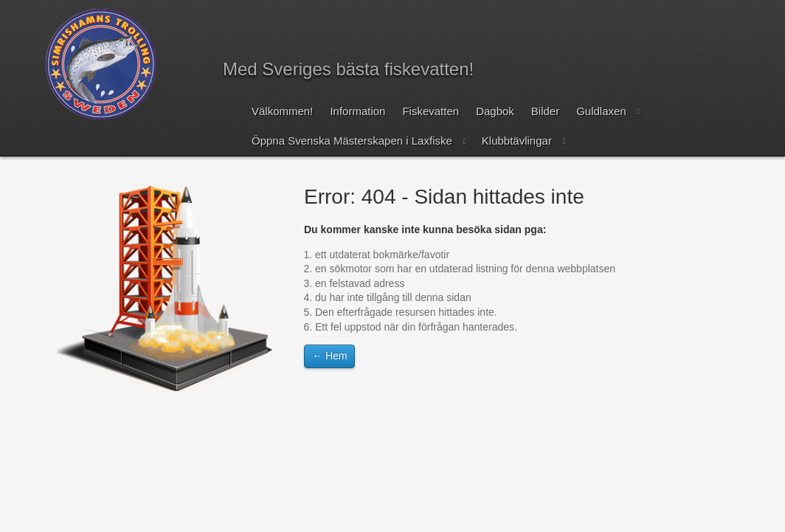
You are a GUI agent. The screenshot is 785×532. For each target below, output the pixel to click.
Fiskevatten (430, 111)
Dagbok (495, 111)
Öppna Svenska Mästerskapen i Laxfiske (352, 141)
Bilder (545, 111)
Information (357, 111)
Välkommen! (282, 111)
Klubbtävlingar (517, 141)
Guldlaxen (601, 111)
